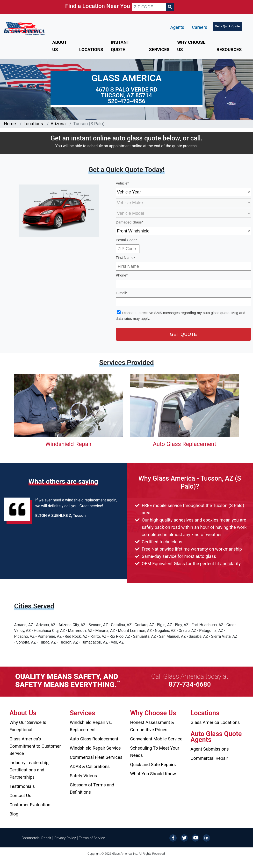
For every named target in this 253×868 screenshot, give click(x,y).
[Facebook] (173, 838)
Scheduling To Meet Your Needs (155, 752)
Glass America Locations (215, 722)
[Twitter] (184, 838)
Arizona (58, 124)
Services (159, 50)
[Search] (170, 7)
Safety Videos (83, 776)
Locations (91, 50)
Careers (199, 27)
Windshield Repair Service (95, 748)
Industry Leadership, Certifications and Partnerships (29, 770)
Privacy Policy (65, 838)
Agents (177, 27)
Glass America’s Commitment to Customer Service (35, 746)
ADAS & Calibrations (90, 766)
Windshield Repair (69, 444)
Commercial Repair (209, 758)
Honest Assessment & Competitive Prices (152, 726)
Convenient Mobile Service (156, 739)
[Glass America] (24, 28)
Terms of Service (92, 838)
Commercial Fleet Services (96, 757)
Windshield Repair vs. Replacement (91, 726)
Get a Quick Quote (227, 26)
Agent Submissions (210, 749)
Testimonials (22, 786)
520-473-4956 (126, 101)
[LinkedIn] (206, 838)
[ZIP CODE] (149, 7)
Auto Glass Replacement (184, 444)
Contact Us (20, 795)
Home (10, 124)
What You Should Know (153, 774)
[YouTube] (195, 838)
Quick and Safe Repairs (153, 764)
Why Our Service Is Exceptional (28, 726)
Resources (229, 50)
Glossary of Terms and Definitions (92, 788)
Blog (14, 814)
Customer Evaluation (30, 805)
